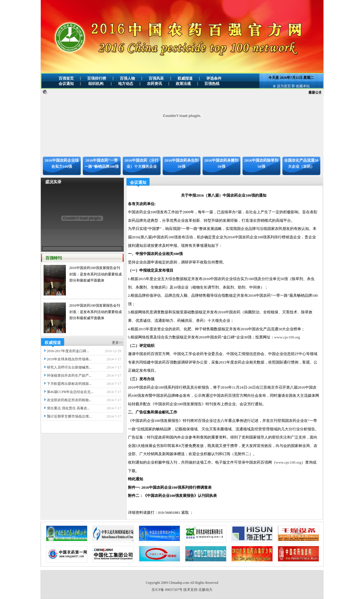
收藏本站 (303, 86)
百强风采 (156, 78)
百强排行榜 (97, 78)
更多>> (117, 343)
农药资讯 (154, 84)
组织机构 (96, 84)
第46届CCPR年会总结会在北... (70, 392)
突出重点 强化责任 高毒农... (68, 408)
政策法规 (183, 84)
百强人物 (127, 78)
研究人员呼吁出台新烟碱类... (69, 367)
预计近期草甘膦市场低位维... (69, 416)
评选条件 (214, 78)
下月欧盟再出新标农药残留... (69, 384)
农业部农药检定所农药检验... (69, 400)
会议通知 (66, 84)
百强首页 (66, 78)
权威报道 (185, 78)
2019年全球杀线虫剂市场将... (69, 359)
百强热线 (212, 84)
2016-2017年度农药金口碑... (68, 351)
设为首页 (284, 86)
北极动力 (205, 590)
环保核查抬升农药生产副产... (69, 376)
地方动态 (126, 84)
